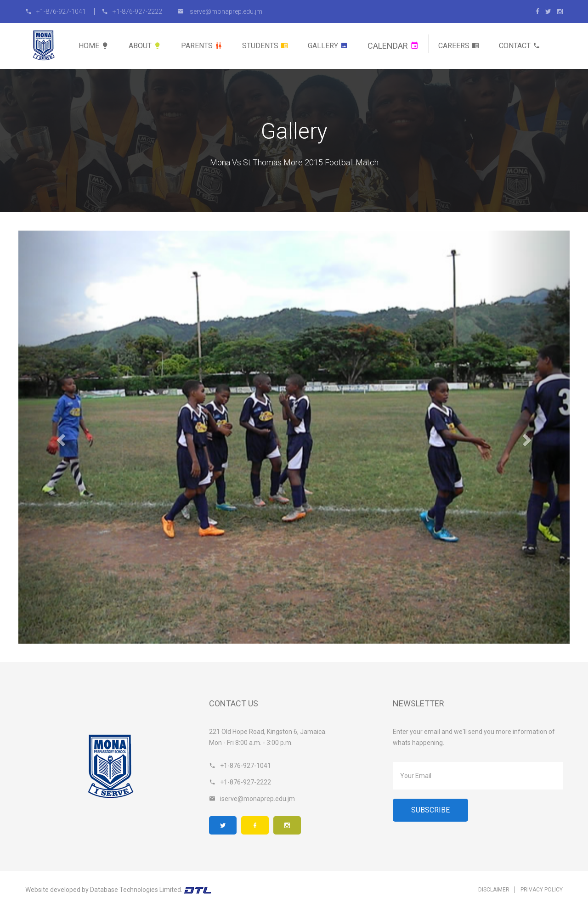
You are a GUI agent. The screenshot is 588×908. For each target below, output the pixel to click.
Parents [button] (202, 46)
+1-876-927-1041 (56, 11)
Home (94, 46)
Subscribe (430, 810)
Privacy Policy (542, 890)
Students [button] (265, 46)
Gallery (328, 46)
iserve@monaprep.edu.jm (220, 11)
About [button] (145, 46)
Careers (459, 46)
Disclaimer (494, 890)
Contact (520, 46)
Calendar (393, 46)
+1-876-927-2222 (132, 11)
